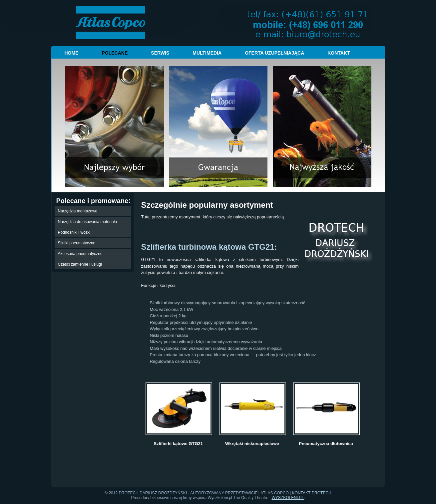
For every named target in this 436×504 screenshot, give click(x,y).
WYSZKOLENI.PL (288, 498)
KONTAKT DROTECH (312, 493)
